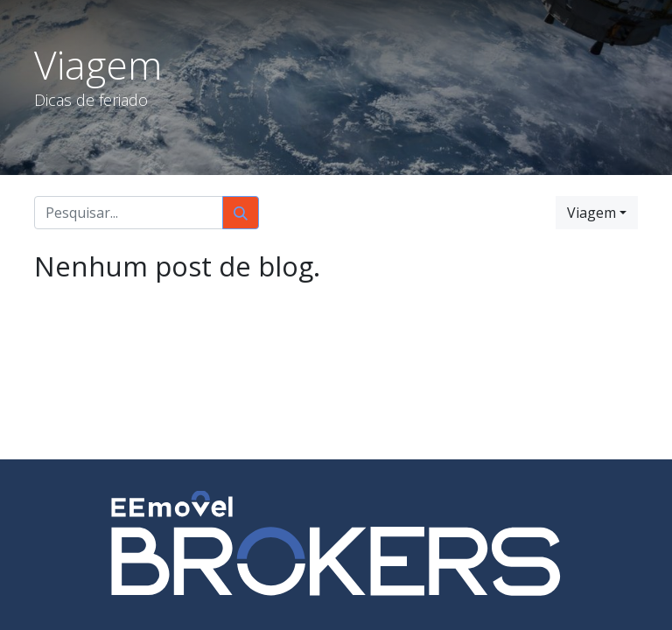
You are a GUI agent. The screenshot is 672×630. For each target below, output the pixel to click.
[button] (597, 213)
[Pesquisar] (241, 213)
